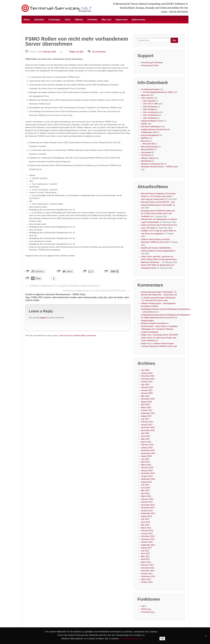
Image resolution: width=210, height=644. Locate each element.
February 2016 (147, 445)
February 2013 (147, 531)
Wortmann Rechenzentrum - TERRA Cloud (65, 294)
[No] (206, 636)
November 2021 (148, 379)
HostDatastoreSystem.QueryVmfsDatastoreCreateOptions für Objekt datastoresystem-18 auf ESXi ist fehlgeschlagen (166, 318)
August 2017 (146, 416)
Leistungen (54, 20)
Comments (148, 612)
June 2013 (145, 522)
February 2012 (147, 565)
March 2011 (146, 579)
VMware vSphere (148, 158)
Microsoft (145, 141)
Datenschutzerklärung (130, 639)
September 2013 (148, 513)
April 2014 (145, 493)
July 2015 (145, 459)
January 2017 (147, 425)
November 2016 (148, 430)
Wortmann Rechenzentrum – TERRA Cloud (159, 167)
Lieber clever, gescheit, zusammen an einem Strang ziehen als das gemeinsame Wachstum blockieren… (159, 259)
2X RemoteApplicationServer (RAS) (158, 92)
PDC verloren (45, 297)
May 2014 (145, 490)
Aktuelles (39, 20)
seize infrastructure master (64, 297)
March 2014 (146, 496)
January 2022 (147, 373)
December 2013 (148, 505)
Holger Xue (146, 335)
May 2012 (145, 556)
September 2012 (148, 545)
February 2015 (147, 468)
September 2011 (148, 576)
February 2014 (147, 499)
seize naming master (88, 297)
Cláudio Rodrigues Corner (152, 121)
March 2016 (146, 442)
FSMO (34, 297)
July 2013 (145, 519)
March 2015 (146, 465)
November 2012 (148, 539)
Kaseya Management (150, 135)
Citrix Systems (147, 98)
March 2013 (146, 528)
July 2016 (145, 433)
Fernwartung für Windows (152, 62)
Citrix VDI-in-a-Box (151, 104)
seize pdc (103, 297)
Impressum (122, 20)
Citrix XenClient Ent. (151, 112)
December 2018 (148, 399)
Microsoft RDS (147, 149)
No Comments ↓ (100, 52)
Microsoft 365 (148, 144)
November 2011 (148, 571)
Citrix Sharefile (149, 101)
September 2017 (148, 413)
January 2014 (147, 502)
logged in (44, 318)
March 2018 (146, 407)
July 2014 (145, 485)
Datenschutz (138, 20)
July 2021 (145, 385)
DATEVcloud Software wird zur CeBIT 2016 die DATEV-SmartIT (95, 291)
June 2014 (145, 488)
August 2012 (146, 548)
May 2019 (145, 396)
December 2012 (148, 536)
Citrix (68, 20)
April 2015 (145, 462)
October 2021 (147, 382)
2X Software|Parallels (150, 89)
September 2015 (148, 453)
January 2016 (147, 448)
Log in (144, 606)
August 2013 (146, 516)
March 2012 (146, 562)
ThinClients (146, 155)
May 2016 (145, 439)
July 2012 (145, 551)
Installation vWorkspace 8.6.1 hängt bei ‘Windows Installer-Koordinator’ (65, 286)
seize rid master (116, 297)
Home (27, 20)
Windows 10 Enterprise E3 (152, 164)
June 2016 (145, 436)
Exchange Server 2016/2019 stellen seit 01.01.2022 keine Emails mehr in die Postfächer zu (158, 214)
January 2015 (147, 470)
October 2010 (147, 582)
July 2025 (145, 370)
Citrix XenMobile (150, 118)
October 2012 (147, 542)
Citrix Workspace (150, 107)
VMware (79, 20)
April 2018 (145, 405)
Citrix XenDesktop (150, 115)
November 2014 (148, 473)
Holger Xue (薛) (73, 52)
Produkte (92, 20)
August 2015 (146, 456)
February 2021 (147, 387)
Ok (162, 639)
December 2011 (148, 568)
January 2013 (147, 533)
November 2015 (148, 450)
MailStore (145, 138)
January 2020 (147, 393)
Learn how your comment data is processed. (78, 335)
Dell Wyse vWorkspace (151, 127)
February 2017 (147, 422)
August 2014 (146, 482)
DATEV (144, 124)
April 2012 (145, 559)
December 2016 (148, 427)
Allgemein (40, 294)
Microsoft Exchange (149, 147)
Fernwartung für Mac (150, 65)
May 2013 (145, 525)
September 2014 (148, 479)
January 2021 (147, 390)
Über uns (106, 20)
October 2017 (147, 410)
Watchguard (146, 161)
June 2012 (145, 553)
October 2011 (147, 574)
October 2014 (147, 476)
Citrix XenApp (149, 109)
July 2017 (145, 419)
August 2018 (146, 402)
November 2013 (148, 508)
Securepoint (146, 152)
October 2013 (147, 511)
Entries (146, 609)
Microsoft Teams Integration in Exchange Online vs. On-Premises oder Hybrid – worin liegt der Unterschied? (158, 196)
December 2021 (148, 376)
